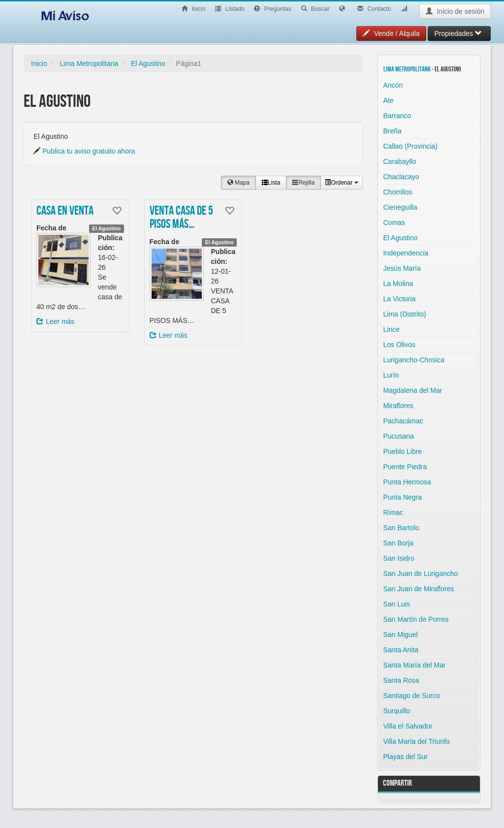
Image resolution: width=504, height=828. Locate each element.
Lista (271, 183)
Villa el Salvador (408, 726)
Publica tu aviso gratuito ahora (89, 151)
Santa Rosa (401, 680)
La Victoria (400, 299)
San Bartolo (401, 528)
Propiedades (458, 33)
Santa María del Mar (415, 665)
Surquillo (397, 711)
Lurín (391, 375)
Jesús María (402, 268)
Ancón (393, 85)
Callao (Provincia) (410, 146)
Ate (389, 100)
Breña (393, 131)
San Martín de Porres (416, 619)
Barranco (397, 116)
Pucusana (399, 436)
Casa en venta (65, 211)
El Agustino (148, 64)
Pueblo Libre (403, 451)
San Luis (397, 604)
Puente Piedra (405, 467)
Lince (392, 329)
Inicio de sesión (455, 11)
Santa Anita (401, 650)
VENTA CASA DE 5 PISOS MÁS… (181, 218)
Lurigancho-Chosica (414, 360)
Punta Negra (403, 497)
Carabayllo (400, 161)
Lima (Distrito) (405, 314)
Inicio (193, 9)
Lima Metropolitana (89, 64)
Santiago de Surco (412, 696)
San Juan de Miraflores (419, 589)
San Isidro (399, 558)
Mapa (238, 183)
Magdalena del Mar (413, 390)
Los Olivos (399, 345)
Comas (394, 223)
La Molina (398, 284)
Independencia (406, 253)
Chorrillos (398, 192)
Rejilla (303, 183)
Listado (230, 9)
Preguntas (272, 9)
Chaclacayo (401, 177)
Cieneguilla (400, 207)
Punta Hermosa (407, 482)
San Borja (398, 543)
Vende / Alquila (391, 33)
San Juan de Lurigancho (421, 573)
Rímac (393, 512)
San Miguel (401, 635)
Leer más (55, 321)
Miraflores (398, 406)
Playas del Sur (406, 757)
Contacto (374, 9)
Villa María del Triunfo (417, 741)
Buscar (315, 9)
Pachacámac (403, 421)
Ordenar (341, 183)
